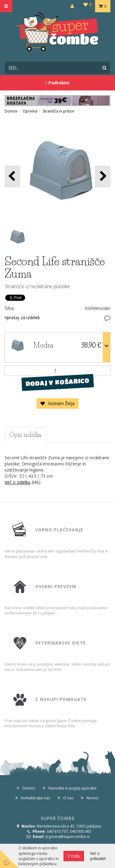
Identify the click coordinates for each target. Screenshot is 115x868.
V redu (74, 856)
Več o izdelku (17, 482)
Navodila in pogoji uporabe (73, 788)
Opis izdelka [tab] (25, 435)
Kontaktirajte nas (35, 798)
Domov (11, 111)
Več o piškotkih (98, 856)
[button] (103, 176)
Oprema (30, 111)
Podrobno (58, 83)
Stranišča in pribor (59, 111)
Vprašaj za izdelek (22, 317)
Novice (92, 798)
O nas (68, 798)
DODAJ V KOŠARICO (57, 382)
